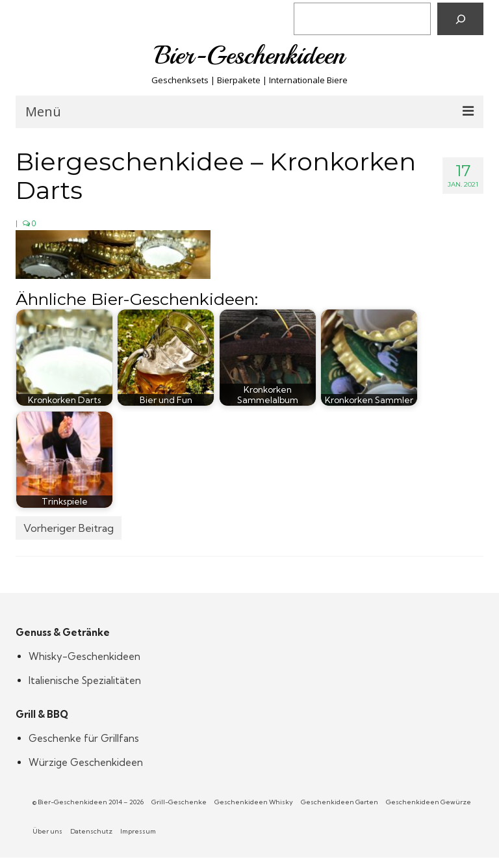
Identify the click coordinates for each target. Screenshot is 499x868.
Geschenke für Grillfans (84, 738)
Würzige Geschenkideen (86, 762)
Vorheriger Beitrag (69, 528)
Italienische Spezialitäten (85, 680)
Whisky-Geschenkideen (84, 656)
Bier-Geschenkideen (250, 55)
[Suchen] (460, 19)
